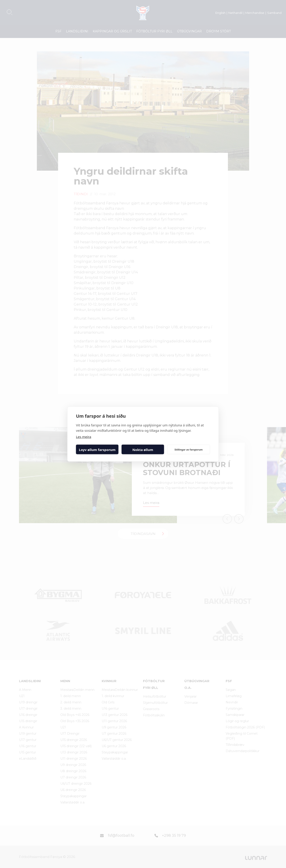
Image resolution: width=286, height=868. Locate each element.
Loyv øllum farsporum (97, 449)
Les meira (84, 437)
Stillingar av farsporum (189, 449)
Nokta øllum (143, 449)
